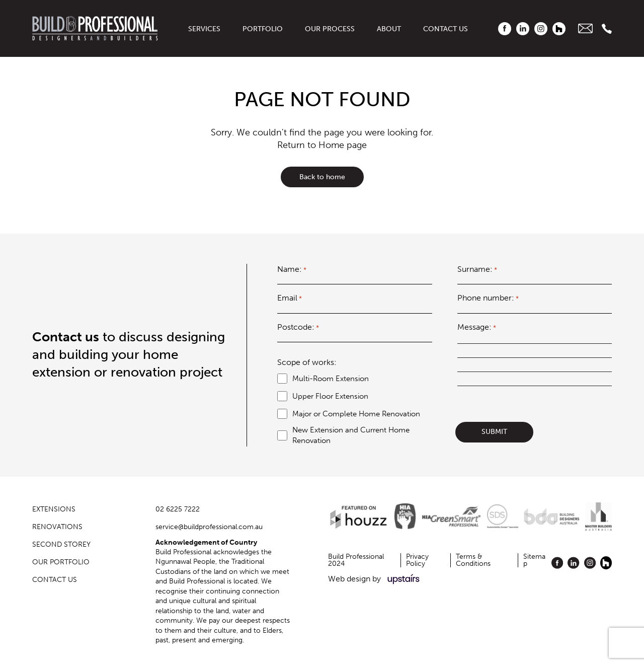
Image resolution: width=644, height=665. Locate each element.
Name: (292, 269)
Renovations (57, 527)
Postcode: (298, 327)
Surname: (477, 269)
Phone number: (488, 298)
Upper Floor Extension (330, 396)
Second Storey (61, 544)
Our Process (330, 29)
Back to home (322, 177)
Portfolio (263, 29)
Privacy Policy (417, 560)
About (389, 29)
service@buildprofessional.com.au (209, 527)
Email (290, 298)
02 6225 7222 (178, 509)
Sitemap (534, 560)
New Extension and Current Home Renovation (351, 435)
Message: (477, 327)
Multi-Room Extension (331, 379)
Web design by (376, 579)
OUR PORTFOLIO (61, 562)
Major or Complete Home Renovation (356, 414)
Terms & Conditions (473, 560)
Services (204, 29)
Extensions (54, 509)
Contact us (446, 29)
